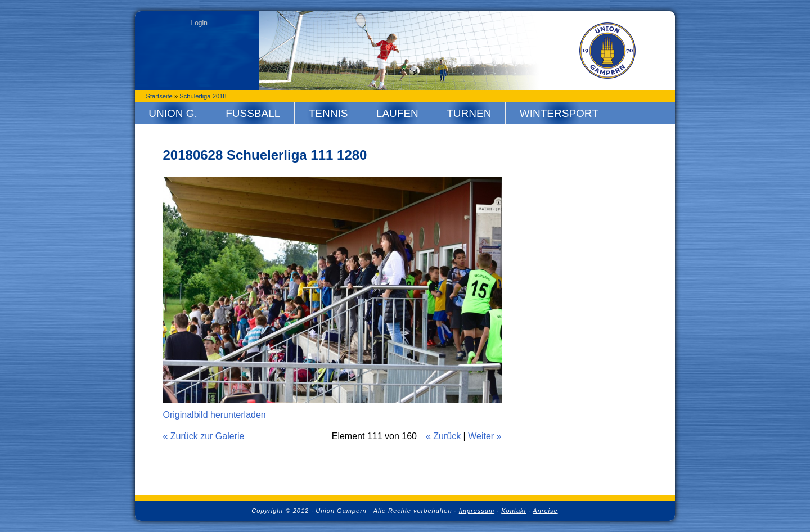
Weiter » (485, 436)
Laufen (397, 113)
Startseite (159, 96)
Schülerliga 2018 (203, 96)
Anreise (545, 511)
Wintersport (559, 113)
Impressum (477, 511)
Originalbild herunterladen (215, 415)
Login (199, 23)
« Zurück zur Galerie (204, 436)
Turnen (469, 113)
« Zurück (443, 436)
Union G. (173, 113)
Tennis (328, 113)
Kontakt (514, 511)
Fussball (253, 113)
